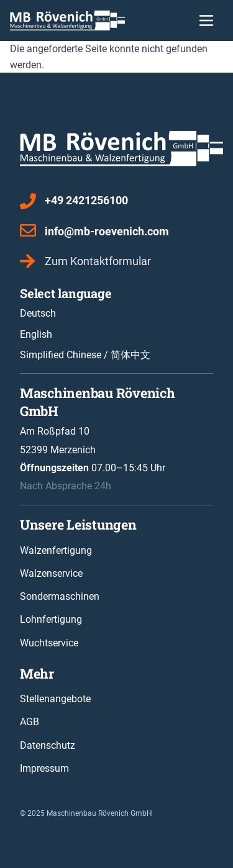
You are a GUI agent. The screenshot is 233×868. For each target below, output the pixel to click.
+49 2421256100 (86, 200)
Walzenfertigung (56, 550)
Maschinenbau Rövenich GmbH (99, 813)
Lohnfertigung (51, 619)
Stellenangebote (55, 699)
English (36, 334)
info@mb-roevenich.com (107, 231)
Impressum (44, 768)
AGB (30, 722)
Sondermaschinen (60, 596)
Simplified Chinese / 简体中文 (85, 355)
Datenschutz (48, 745)
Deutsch (38, 313)
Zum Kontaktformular (98, 261)
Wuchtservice (49, 643)
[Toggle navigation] (206, 20)
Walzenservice (51, 573)
